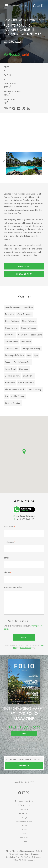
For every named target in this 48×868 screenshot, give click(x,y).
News (24, 834)
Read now (24, 766)
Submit (24, 637)
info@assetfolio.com (24, 516)
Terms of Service (25, 648)
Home (7, 20)
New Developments (24, 821)
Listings (18, 20)
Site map (24, 809)
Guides (24, 842)
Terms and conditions (24, 801)
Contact (24, 830)
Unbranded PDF (24, 274)
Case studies (24, 838)
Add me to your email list (18, 621)
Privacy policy (24, 805)
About (24, 826)
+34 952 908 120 (24, 519)
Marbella (30, 20)
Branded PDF (24, 266)
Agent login (24, 813)
